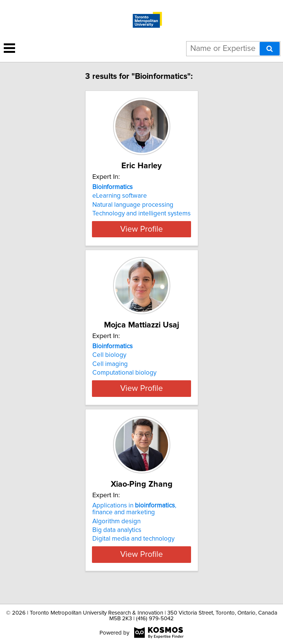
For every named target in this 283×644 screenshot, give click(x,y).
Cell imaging (110, 371)
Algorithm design (116, 535)
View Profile (141, 236)
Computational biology (124, 380)
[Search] (270, 49)
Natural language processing (133, 205)
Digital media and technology (133, 552)
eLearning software (120, 196)
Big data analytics (117, 544)
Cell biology (109, 362)
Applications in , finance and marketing (134, 523)
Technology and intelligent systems (141, 214)
